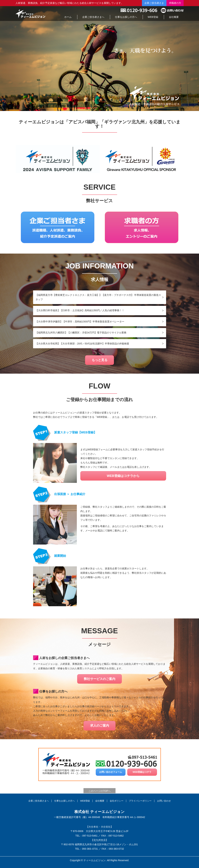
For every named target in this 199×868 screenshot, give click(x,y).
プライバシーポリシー (140, 801)
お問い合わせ (164, 801)
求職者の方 (175, 3)
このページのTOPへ (99, 791)
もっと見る (100, 360)
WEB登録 (85, 801)
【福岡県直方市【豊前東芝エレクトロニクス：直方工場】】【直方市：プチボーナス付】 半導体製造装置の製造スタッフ (98, 297)
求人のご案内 (100, 726)
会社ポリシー (117, 801)
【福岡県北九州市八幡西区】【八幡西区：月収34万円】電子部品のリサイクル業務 (81, 333)
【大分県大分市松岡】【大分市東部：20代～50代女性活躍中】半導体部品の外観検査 (82, 344)
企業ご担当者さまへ (39, 801)
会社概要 (100, 801)
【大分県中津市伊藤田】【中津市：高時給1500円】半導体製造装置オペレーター (80, 322)
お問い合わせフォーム (111, 772)
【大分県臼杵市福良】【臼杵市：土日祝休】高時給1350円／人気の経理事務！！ (80, 310)
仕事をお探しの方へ (64, 801)
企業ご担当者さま (154, 3)
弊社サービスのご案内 (100, 679)
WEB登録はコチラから (123, 476)
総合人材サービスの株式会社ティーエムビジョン (30, 14)
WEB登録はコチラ (142, 772)
